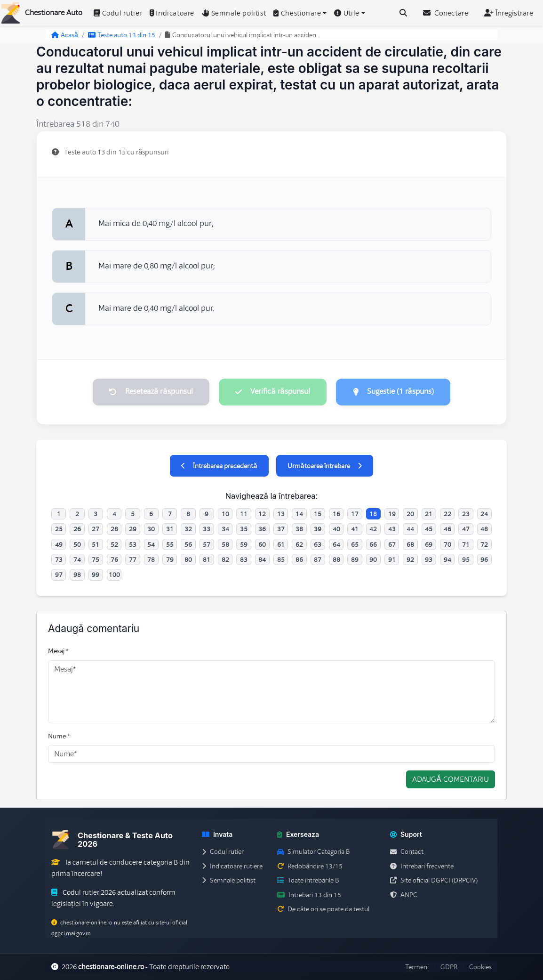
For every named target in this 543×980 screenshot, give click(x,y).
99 (96, 575)
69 (429, 544)
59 (244, 544)
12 (262, 514)
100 (114, 575)
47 (466, 529)
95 (466, 559)
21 (429, 514)
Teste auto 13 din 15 (122, 35)
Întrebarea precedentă (219, 466)
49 (59, 544)
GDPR (449, 967)
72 (484, 544)
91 (392, 559)
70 (447, 544)
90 (373, 559)
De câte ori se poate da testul (323, 909)
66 (373, 544)
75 (96, 559)
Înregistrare (509, 13)
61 (281, 544)
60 (262, 544)
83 (244, 559)
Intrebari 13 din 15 (309, 895)
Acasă (65, 35)
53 (133, 544)
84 (262, 559)
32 (188, 529)
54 (151, 544)
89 (355, 559)
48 (484, 529)
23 (466, 514)
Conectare (446, 13)
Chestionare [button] (297, 13)
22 (447, 514)
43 (392, 529)
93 (429, 559)
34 (225, 529)
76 (114, 559)
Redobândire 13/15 (310, 866)
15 (318, 514)
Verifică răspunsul (272, 392)
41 (355, 529)
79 (170, 559)
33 (207, 529)
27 (96, 529)
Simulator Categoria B (313, 852)
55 (170, 544)
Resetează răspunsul (150, 392)
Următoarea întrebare (325, 466)
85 (281, 559)
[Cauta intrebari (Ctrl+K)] (403, 13)
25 (59, 529)
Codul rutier (118, 13)
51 (96, 544)
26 (77, 529)
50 (77, 544)
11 (244, 514)
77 (133, 559)
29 (133, 529)
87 (318, 559)
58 (225, 544)
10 (225, 514)
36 (262, 529)
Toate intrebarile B (308, 881)
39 (318, 529)
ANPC (404, 895)
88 (336, 559)
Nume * (59, 736)
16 (336, 514)
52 (114, 544)
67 (392, 544)
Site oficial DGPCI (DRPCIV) (434, 881)
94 (447, 559)
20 (410, 514)
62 (299, 544)
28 (114, 529)
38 (299, 529)
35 (244, 529)
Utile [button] (347, 13)
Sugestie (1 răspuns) (394, 392)
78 (151, 559)
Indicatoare (172, 13)
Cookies (480, 967)
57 (207, 544)
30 (151, 529)
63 (318, 544)
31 (170, 529)
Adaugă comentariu (451, 780)
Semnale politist (234, 13)
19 (392, 514)
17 (355, 514)
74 (77, 559)
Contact (407, 852)
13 (281, 514)
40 (336, 529)
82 (225, 559)
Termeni (417, 967)
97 (59, 575)
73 (59, 559)
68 (410, 544)
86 (299, 559)
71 (466, 544)
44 (410, 529)
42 (373, 529)
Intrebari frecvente (422, 866)
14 (299, 514)
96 (484, 559)
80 (188, 559)
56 (188, 544)
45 (429, 529)
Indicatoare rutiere (232, 866)
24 (484, 514)
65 (355, 544)
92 (410, 559)
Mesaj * (58, 651)
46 (447, 529)
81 (207, 559)
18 (373, 514)
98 (77, 575)
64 (336, 544)
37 (281, 529)
